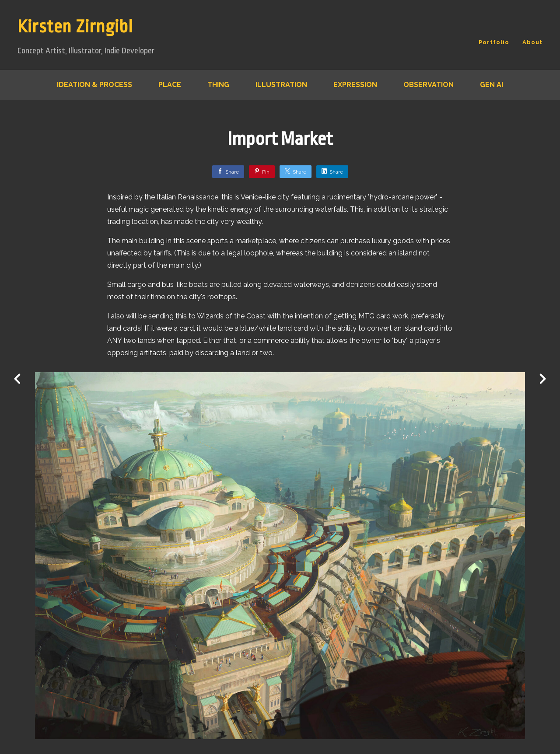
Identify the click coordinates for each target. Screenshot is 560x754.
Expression (355, 85)
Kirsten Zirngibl (75, 27)
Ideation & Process (94, 85)
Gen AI (492, 85)
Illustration (281, 85)
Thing (218, 85)
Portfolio (494, 42)
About (532, 42)
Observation (429, 85)
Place (170, 85)
